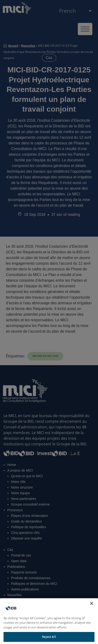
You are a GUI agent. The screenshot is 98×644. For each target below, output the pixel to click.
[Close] (92, 609)
